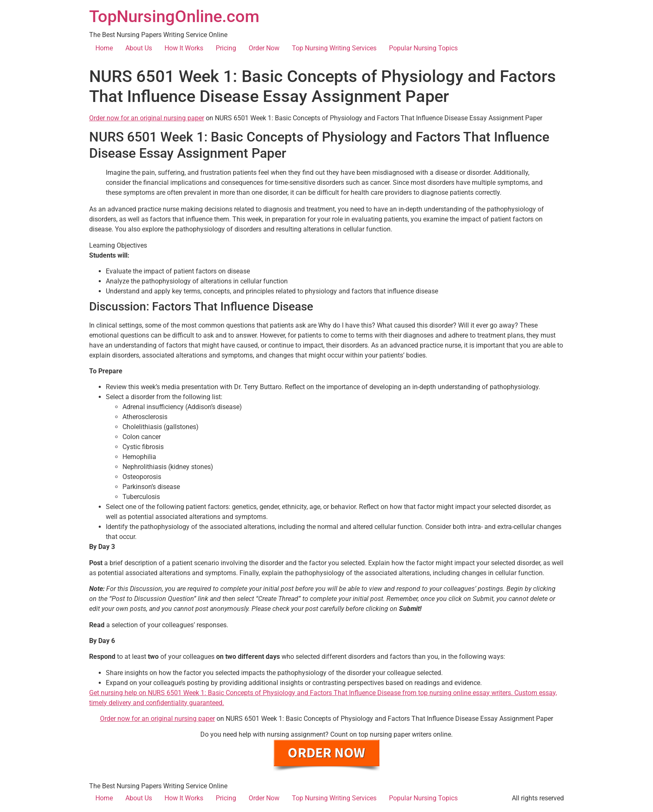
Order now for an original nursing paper (147, 118)
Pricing (226, 48)
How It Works (184, 48)
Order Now (264, 48)
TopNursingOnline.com (174, 16)
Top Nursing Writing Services (334, 48)
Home (104, 48)
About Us (139, 48)
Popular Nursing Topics (423, 48)
